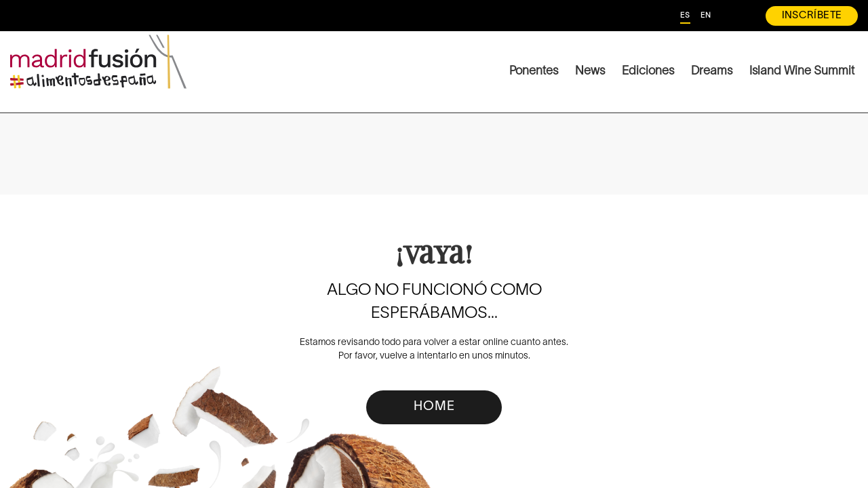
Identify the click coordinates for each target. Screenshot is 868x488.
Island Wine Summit (802, 72)
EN (706, 16)
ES (685, 16)
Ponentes (534, 72)
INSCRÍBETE (812, 16)
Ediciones (648, 72)
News (590, 72)
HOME (434, 407)
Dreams (712, 72)
